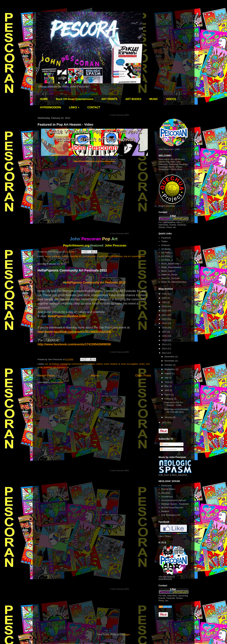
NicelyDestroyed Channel (174, 500)
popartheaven (138, 256)
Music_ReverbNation (171, 267)
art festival (54, 364)
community (65, 364)
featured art (76, 256)
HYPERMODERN (51, 107)
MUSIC (154, 99)
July (167, 378)
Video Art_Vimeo (169, 275)
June (167, 382)
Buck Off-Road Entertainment (75, 99)
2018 (165, 328)
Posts (164, 444)
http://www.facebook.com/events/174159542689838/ (74, 344)
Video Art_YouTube (171, 278)
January (169, 417)
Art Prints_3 (167, 260)
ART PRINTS (109, 99)
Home (95, 375)
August (168, 373)
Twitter (164, 241)
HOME (44, 99)
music (142, 364)
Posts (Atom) (57, 382)
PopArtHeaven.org (76, 245)
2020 (165, 319)
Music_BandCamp (170, 264)
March (168, 395)
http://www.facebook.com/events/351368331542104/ (74, 332)
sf (68, 367)
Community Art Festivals (83, 364)
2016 (165, 336)
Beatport (165, 511)
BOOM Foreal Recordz (172, 508)
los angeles (132, 364)
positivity (48, 367)
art (46, 364)
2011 (165, 422)
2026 (165, 294)
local (124, 364)
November (170, 361)
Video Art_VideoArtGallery (174, 282)
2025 (165, 298)
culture (99, 364)
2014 (165, 344)
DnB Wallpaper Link (171, 515)
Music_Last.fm (168, 271)
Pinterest (166, 245)
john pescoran (89, 256)
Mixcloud (166, 493)
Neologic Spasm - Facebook (175, 504)
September (170, 369)
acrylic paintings (53, 256)
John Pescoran (116, 245)
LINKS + (74, 107)
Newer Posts (46, 375)
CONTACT (94, 107)
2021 (165, 315)
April (167, 390)
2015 (165, 340)
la (119, 364)
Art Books (166, 249)
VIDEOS (171, 99)
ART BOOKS (133, 99)
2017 (165, 332)
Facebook (166, 238)
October (169, 365)
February (169, 399)
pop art (127, 256)
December (170, 357)
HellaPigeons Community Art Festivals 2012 (72, 270)
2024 (165, 302)
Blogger (126, 634)
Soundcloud (167, 497)
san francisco (59, 367)
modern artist (104, 256)
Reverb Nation (168, 489)
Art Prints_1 (167, 253)
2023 (165, 306)
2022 (165, 311)
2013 (165, 349)
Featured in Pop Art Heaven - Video (65, 124)
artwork (65, 256)
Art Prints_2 (167, 256)
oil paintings (117, 256)
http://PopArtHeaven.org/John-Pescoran (94, 161)
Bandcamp (166, 485)
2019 (165, 323)
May (167, 386)
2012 (165, 353)
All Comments (168, 449)
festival (114, 364)
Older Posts (143, 375)
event (107, 364)
